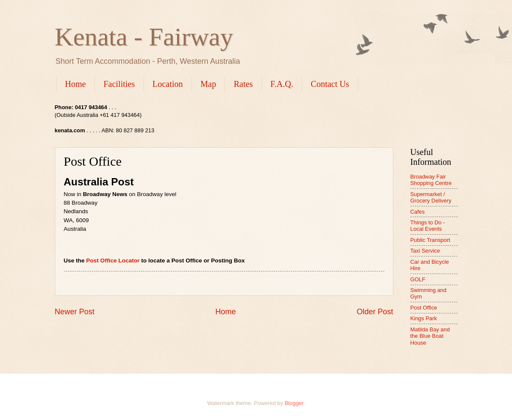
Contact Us (330, 84)
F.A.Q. (282, 84)
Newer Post (75, 312)
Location (168, 84)
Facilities (119, 84)
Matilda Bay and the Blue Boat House (430, 336)
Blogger (294, 403)
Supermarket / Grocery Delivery (431, 197)
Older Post (375, 312)
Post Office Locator (113, 261)
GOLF (418, 279)
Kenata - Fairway (144, 37)
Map (208, 84)
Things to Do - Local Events (428, 226)
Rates (243, 84)
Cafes (418, 212)
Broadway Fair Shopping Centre (431, 180)
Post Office (424, 308)
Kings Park (424, 318)
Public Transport (430, 240)
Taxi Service (425, 251)
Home (76, 84)
